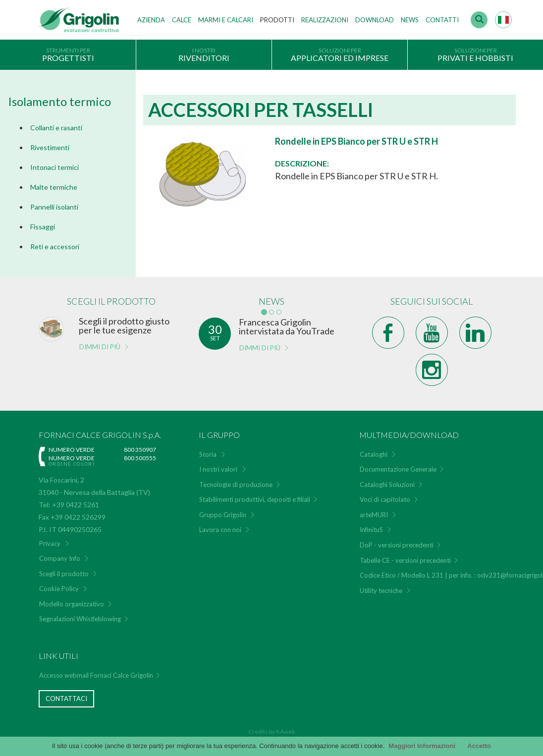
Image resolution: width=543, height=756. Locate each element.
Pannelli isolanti (54, 207)
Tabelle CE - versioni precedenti (405, 560)
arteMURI (374, 515)
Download (375, 20)
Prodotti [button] (277, 20)
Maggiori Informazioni (422, 746)
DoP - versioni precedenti (397, 545)
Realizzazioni (325, 20)
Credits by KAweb (271, 731)
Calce (182, 20)
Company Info (60, 558)
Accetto (479, 746)
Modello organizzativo (72, 604)
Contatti (442, 20)
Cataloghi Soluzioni (387, 485)
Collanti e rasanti (56, 128)
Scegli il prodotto (64, 574)
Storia (208, 454)
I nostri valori (218, 469)
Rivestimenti (50, 147)
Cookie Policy (59, 589)
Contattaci (66, 699)
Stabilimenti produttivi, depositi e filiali (255, 499)
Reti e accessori (55, 246)
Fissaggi (43, 227)
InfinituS (371, 530)
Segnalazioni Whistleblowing (80, 619)
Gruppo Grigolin (223, 515)
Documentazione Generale (398, 469)
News (410, 20)
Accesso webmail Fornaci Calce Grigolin (96, 675)
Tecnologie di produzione (236, 485)
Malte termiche (54, 187)
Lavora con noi (220, 530)
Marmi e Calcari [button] (226, 20)
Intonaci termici (54, 167)
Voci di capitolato (385, 499)
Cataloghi (374, 454)
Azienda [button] (151, 20)
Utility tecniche (381, 591)
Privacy (50, 543)
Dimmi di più (100, 347)
